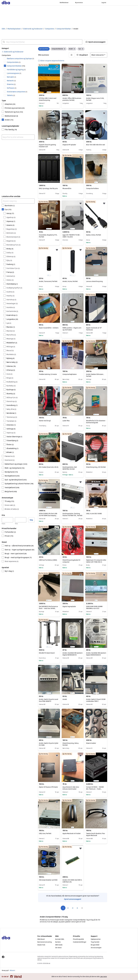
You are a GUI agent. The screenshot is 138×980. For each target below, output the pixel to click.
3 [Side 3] (73, 908)
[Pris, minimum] (7, 520)
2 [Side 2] (68, 908)
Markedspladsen (14, 29)
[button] (96, 42)
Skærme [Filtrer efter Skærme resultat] (11, 84)
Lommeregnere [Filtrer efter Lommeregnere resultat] (14, 73)
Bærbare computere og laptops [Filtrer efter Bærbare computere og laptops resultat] (20, 58)
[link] (13, 52)
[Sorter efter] (99, 55)
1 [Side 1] (63, 908)
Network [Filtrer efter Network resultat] (11, 81)
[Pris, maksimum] (21, 520)
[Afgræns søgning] (18, 201)
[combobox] (42, 42)
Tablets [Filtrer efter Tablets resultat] (11, 95)
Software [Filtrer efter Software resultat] (12, 88)
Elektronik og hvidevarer (33, 29)
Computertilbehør (64, 29)
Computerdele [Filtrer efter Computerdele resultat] (14, 62)
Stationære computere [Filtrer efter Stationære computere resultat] (17, 92)
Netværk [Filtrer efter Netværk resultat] (11, 77)
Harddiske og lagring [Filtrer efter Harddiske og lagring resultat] (16, 70)
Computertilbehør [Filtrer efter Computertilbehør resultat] (16, 66)
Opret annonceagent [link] (73, 899)
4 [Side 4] (77, 908)
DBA (3, 29)
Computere (50, 29)
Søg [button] (31, 520)
